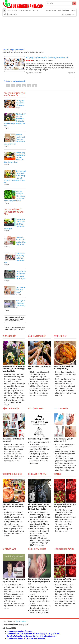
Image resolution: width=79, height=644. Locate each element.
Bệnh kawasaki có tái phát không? (21, 290)
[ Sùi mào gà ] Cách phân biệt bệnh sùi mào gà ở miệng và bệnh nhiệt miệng (40, 599)
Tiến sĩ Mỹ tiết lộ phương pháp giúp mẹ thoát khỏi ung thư (66, 393)
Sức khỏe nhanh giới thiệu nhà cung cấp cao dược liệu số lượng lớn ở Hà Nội (14, 400)
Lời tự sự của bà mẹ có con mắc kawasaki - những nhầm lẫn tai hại (66, 519)
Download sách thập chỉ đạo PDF (39, 439)
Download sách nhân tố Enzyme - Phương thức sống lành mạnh (32, 636)
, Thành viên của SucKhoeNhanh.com (41, 60)
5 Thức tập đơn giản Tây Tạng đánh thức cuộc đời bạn (39, 461)
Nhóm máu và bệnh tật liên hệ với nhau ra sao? (13, 440)
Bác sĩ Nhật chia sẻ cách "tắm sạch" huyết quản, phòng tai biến (65, 505)
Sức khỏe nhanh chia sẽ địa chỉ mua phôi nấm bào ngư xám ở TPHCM (15, 386)
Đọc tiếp (71, 73)
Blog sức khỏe (9, 336)
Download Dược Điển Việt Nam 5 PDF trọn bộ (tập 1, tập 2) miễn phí (33, 634)
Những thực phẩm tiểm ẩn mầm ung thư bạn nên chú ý (64, 367)
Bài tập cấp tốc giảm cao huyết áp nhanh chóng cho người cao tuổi (47, 57)
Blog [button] (73, 10)
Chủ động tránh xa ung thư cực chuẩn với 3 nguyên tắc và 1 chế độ (65, 604)
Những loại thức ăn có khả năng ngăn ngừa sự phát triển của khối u (65, 381)
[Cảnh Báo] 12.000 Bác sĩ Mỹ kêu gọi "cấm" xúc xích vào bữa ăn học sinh (39, 386)
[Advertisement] (39, 33)
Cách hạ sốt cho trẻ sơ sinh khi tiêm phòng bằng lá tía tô (21, 241)
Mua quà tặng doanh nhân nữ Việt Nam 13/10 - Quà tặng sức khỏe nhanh (14, 393)
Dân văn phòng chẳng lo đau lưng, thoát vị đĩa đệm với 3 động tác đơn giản (66, 468)
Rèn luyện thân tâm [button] (69, 14)
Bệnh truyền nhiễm (37, 549)
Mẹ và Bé (35, 10)
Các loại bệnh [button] (51, 10)
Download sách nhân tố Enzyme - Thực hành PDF (26, 638)
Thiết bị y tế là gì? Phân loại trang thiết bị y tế (21, 304)
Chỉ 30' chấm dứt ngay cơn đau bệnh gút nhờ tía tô (64, 440)
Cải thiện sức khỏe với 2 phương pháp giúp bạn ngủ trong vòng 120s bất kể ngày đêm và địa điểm (40, 507)
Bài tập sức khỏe (36, 408)
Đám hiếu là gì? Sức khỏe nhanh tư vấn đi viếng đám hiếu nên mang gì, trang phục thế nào (14, 369)
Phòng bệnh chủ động (64, 549)
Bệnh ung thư (60, 336)
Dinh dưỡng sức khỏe (12, 474)
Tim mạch (58, 474)
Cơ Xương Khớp (61, 408)
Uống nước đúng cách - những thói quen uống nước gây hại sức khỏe (40, 379)
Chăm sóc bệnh (10, 549)
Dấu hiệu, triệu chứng (11, 14)
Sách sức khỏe (12, 10)
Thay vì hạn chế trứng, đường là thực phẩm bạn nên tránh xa (13, 522)
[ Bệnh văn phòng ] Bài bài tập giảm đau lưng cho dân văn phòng (65, 454)
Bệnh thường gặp (11, 408)
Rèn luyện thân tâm (37, 474)
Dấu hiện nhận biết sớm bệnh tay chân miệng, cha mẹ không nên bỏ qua (39, 581)
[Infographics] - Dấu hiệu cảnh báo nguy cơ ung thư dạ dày (21, 275)
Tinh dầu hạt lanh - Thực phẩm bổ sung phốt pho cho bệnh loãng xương (66, 461)
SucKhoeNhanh (22, 621)
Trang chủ (6, 50)
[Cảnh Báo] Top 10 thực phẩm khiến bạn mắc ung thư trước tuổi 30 (39, 393)
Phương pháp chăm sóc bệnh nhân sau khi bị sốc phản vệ (13, 599)
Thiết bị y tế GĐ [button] (64, 10)
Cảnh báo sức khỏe (25, 10)
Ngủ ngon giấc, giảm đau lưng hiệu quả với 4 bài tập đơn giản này (40, 449)
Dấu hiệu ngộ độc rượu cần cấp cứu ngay (20, 103)
